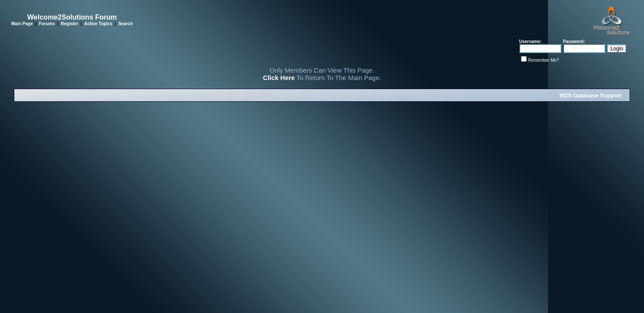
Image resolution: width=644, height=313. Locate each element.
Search (125, 24)
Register (70, 24)
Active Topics (98, 24)
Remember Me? (544, 60)
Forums (47, 24)
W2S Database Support (591, 95)
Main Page (22, 24)
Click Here (279, 78)
